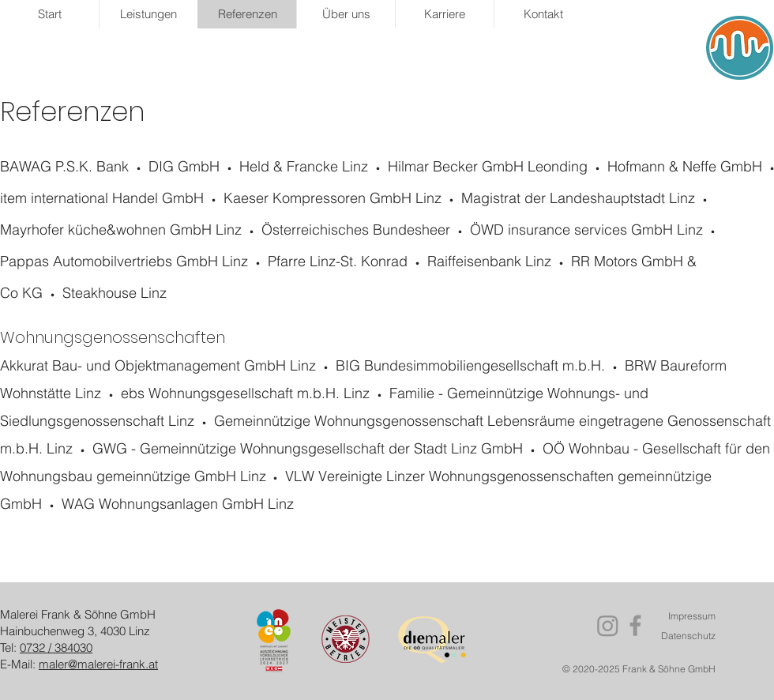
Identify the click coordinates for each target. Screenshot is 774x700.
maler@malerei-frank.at (98, 664)
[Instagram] (608, 625)
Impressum (692, 616)
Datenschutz (688, 636)
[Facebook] (635, 625)
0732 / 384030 (56, 647)
